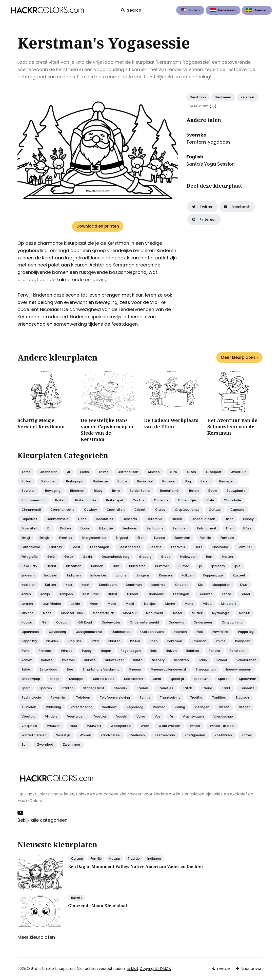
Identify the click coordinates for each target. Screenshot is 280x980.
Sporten (46, 688)
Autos (191, 472)
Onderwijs (176, 622)
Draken (65, 528)
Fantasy (56, 547)
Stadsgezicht (94, 688)
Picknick (52, 641)
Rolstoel (68, 660)
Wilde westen (169, 726)
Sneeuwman (206, 669)
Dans (82, 519)
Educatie (106, 528)
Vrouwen (54, 726)
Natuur (245, 613)
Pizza (95, 641)
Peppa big (246, 632)
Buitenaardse (86, 500)
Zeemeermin (165, 735)
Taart (226, 688)
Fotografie (30, 557)
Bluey (98, 491)
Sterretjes (165, 688)
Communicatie (62, 510)
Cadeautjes (187, 500)
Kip (201, 585)
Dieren (177, 519)
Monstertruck (103, 613)
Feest (76, 547)
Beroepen (227, 481)
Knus (244, 585)
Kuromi (133, 594)
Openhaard (30, 632)
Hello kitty (29, 566)
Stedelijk (121, 688)
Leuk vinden (52, 604)
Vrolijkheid (29, 726)
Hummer (162, 566)
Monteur (130, 613)
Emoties (66, 538)
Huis (116, 566)
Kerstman (198, 97)
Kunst (113, 594)
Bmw (116, 491)
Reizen (172, 651)
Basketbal (145, 481)
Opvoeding (57, 632)
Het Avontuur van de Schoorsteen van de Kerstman (232, 427)
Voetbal (100, 716)
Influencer (98, 575)
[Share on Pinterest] (204, 219)
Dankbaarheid (58, 519)
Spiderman (248, 679)
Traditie (196, 697)
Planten (114, 641)
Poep (154, 641)
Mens (189, 604)
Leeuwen (206, 594)
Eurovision (182, 538)
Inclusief (51, 575)
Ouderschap (121, 632)
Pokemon (175, 641)
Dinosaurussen (203, 519)
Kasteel (239, 575)
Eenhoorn (130, 528)
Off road (85, 622)
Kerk (69, 585)
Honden (97, 566)
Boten (194, 491)
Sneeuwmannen (238, 669)
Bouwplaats (236, 491)
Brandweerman (34, 500)
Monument (155, 613)
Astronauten (128, 472)
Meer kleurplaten (239, 357)
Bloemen (77, 491)
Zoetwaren (223, 735)
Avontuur (238, 472)
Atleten (154, 472)
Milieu (207, 604)
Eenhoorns (155, 528)
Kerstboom (108, 585)
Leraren (27, 604)
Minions (27, 613)
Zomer (247, 735)
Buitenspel (115, 500)
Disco (229, 519)
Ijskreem (28, 575)
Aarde (26, 472)
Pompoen (243, 641)
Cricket (140, 510)
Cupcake (237, 510)
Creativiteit (116, 510)
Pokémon (199, 641)
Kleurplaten (221, 585)
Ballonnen (49, 481)
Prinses (67, 651)
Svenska (257, 10)
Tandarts (247, 688)
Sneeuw (135, 669)
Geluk (69, 557)
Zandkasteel (111, 735)
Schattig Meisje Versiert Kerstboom (41, 423)
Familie (205, 538)
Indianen (74, 575)
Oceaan (62, 622)
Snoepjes (76, 679)
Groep (166, 557)
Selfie (26, 669)
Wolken (85, 735)
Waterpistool (121, 726)
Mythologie (221, 613)
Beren (205, 481)
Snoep (55, 679)
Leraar (245, 594)
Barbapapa (75, 481)
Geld (51, 557)
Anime (104, 472)
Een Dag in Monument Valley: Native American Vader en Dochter (136, 866)
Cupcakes (29, 519)
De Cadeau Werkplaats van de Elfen (171, 423)
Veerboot (109, 707)
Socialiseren (133, 679)
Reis (154, 651)
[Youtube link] (21, 813)
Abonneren (49, 472)
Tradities (219, 697)
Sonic (157, 679)
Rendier (214, 651)
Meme (170, 604)
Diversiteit (30, 528)
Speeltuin (201, 679)
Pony (25, 651)
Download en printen (98, 226)
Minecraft (229, 604)
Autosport (214, 472)
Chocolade (232, 500)
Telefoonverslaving (115, 697)
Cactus (138, 500)
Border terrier (140, 491)
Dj (49, 528)
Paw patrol (221, 632)
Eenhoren (180, 528)
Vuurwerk (94, 726)
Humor (184, 566)
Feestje (156, 547)
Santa (138, 660)
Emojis (45, 538)
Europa (159, 538)
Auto (173, 472)
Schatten (182, 660)
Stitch (187, 688)
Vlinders (51, 716)
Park (200, 632)
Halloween (188, 557)
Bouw (213, 491)
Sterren (142, 688)
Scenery (158, 660)
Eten (141, 538)
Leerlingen (181, 594)
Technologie (31, 697)
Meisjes (150, 604)
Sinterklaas (48, 669)
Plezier (135, 641)
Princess (45, 651)
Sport (26, 688)
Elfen (230, 528)
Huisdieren (137, 566)
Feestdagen (100, 547)
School (222, 660)
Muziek (197, 613)
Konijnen (66, 594)
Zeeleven (137, 735)
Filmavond (220, 547)
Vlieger (244, 707)
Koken (26, 594)
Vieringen (202, 707)
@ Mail (132, 969)
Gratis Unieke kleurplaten (53, 969)
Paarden (180, 632)
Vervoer (159, 707)
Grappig (145, 557)
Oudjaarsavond (152, 632)
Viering (180, 707)
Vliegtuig (28, 716)
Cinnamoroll (31, 510)
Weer (145, 726)
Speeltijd (177, 679)
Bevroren (28, 491)
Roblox (27, 660)
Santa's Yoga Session (211, 164)
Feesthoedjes (129, 547)
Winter (195, 726)
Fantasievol (31, 547)
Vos (158, 716)
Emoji (26, 538)
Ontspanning (232, 622)
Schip (203, 660)
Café (210, 500)
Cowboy (91, 510)
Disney (248, 519)
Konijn (45, 594)
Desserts (130, 519)
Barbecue (100, 481)
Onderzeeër (203, 622)
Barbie (122, 481)
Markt (130, 604)
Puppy (87, 651)
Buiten (60, 500)
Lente (227, 594)
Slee (70, 669)
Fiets (198, 547)
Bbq (188, 481)
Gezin (87, 557)
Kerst (86, 585)
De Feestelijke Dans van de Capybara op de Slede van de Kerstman (108, 430)
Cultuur (215, 510)
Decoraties (105, 519)
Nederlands (223, 10)
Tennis (145, 697)
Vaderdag (53, 707)
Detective (154, 519)
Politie (221, 641)
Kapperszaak (213, 575)
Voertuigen (76, 716)
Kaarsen (166, 575)
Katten (51, 585)
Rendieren (238, 651)
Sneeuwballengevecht (169, 669)
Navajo (27, 622)
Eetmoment (207, 528)
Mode (47, 613)
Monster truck (72, 613)
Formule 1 (245, 547)
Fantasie (227, 538)
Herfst (52, 566)
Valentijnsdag (82, 707)
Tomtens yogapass (208, 142)
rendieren (223, 97)
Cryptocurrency (187, 510)
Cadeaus (161, 500)
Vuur (74, 726)
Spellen (224, 679)
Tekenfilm (58, 697)
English (190, 10)
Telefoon (83, 697)
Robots (47, 660)
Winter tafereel (222, 726)
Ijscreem (218, 566)
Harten (228, 557)
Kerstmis (248, 97)
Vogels (122, 716)
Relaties (193, 651)
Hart (209, 557)
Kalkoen (188, 575)
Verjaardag (135, 707)
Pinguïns (74, 641)
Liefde (75, 604)
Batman (169, 481)
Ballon (26, 481)
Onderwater (111, 622)
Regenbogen (131, 651)
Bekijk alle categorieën (43, 820)
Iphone (121, 575)
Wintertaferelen (34, 735)
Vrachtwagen (193, 716)
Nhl (44, 622)
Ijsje (237, 566)
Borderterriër (170, 491)
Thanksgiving (170, 697)
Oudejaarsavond (89, 632)
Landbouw (156, 594)
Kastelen (28, 585)
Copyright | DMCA (155, 969)
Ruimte (90, 660)
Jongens (143, 575)
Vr (172, 716)
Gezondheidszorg (115, 557)
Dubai (85, 528)
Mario (112, 604)
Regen (106, 651)
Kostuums (91, 594)
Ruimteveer (114, 660)
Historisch (74, 566)
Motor (178, 613)
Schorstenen (246, 660)
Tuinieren (29, 707)
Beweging (53, 491)
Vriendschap (223, 716)
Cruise (160, 510)
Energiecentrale (94, 538)
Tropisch (242, 697)
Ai (68, 472)
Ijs (200, 566)
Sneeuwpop (31, 679)
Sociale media (104, 679)
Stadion (68, 688)
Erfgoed (122, 538)
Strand (207, 688)
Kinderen (182, 585)
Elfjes (247, 528)
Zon (25, 744)
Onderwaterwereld (144, 622)
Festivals (178, 547)
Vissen (224, 707)
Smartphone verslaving (101, 669)
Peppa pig (29, 641)
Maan (94, 604)
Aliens (84, 472)
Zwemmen (71, 744)
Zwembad (45, 744)
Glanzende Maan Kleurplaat (98, 906)
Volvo (141, 716)
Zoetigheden (195, 735)
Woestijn (63, 735)
